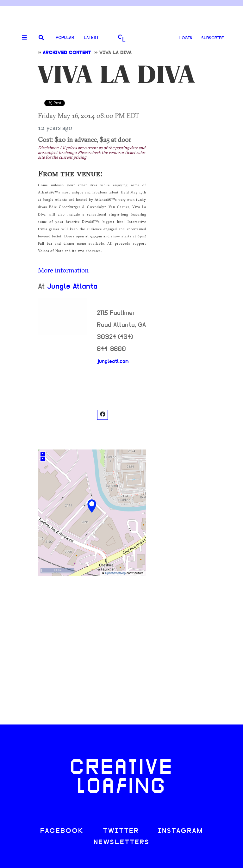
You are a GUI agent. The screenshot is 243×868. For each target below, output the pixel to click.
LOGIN (186, 38)
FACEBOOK (62, 831)
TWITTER (121, 831)
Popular (65, 38)
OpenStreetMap (115, 573)
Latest (91, 38)
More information (63, 270)
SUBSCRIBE (213, 38)
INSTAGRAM (180, 831)
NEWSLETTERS (121, 843)
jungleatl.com (113, 362)
